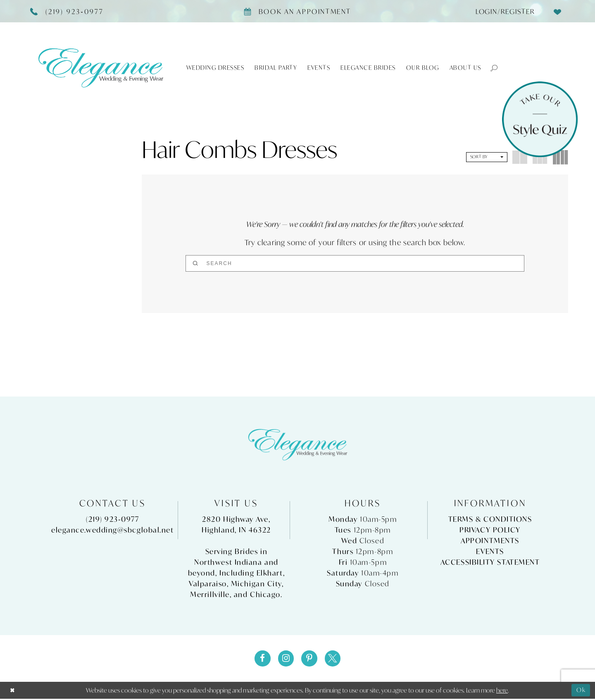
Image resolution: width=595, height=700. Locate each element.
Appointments (490, 541)
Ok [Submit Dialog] (581, 691)
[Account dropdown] (502, 11)
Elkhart (270, 573)
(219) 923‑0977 (112, 520)
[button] (490, 68)
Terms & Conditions (490, 520)
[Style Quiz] (540, 119)
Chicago (265, 595)
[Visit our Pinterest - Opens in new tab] (309, 659)
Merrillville (210, 595)
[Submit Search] (315, 263)
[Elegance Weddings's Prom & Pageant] (101, 68)
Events (490, 552)
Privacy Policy (490, 530)
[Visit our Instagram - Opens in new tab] (286, 659)
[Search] (355, 263)
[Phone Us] (67, 11)
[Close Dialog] (13, 692)
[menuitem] (502, 11)
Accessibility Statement (490, 563)
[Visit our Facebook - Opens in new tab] (262, 659)
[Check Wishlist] (558, 11)
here (502, 691)
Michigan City (256, 584)
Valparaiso (208, 584)
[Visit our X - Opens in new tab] (333, 659)
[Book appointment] (297, 11)
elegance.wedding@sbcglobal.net (113, 530)
